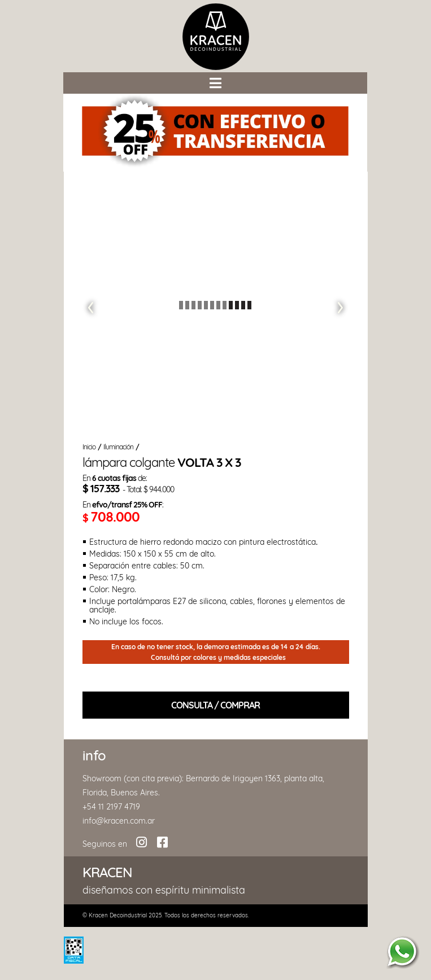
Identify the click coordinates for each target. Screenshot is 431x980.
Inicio (89, 447)
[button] (215, 82)
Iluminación (118, 447)
